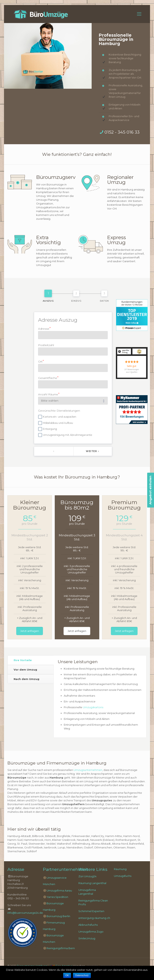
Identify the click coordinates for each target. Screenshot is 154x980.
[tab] (31, 660)
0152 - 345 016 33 (122, 132)
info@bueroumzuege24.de (25, 913)
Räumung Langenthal (92, 883)
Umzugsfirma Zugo (91, 932)
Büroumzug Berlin (58, 916)
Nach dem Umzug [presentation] (26, 679)
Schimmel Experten (91, 911)
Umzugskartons (93, 707)
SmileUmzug (87, 938)
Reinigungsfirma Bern (61, 948)
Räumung (120, 869)
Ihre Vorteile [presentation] (23, 660)
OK (67, 975)
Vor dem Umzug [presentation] (25, 670)
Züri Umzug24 (87, 876)
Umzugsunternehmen (88, 770)
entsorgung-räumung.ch (94, 918)
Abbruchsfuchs (88, 925)
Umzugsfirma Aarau (59, 890)
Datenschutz (82, 975)
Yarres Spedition (57, 897)
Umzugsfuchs (123, 876)
